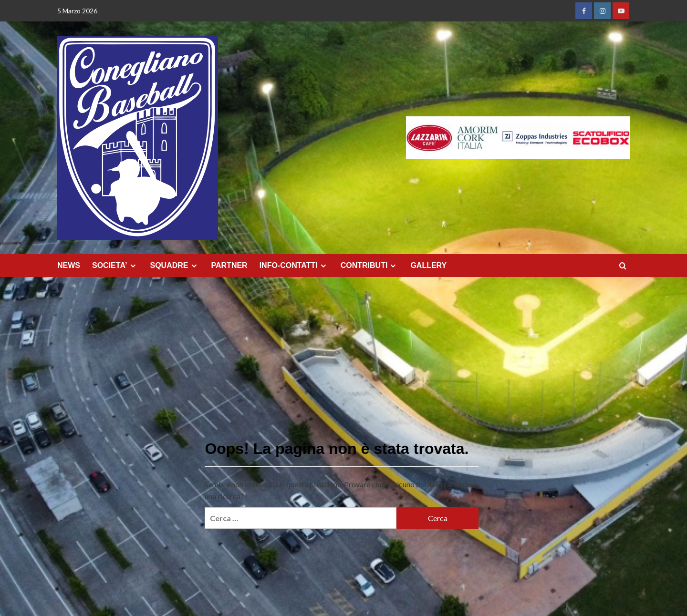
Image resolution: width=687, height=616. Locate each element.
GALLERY (428, 265)
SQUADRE (175, 266)
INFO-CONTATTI (294, 266)
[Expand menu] (133, 266)
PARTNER (229, 265)
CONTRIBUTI (370, 266)
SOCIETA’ (115, 266)
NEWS (69, 265)
